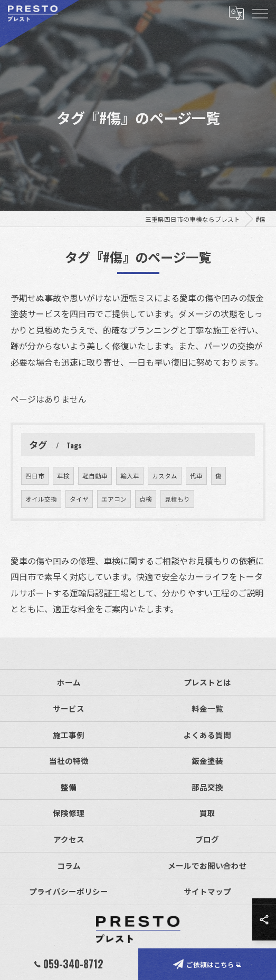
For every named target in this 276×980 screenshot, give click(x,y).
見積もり (177, 526)
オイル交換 (41, 526)
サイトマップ (207, 891)
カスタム (165, 503)
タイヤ (79, 526)
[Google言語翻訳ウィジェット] (236, 13)
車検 (63, 503)
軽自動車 (95, 503)
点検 (146, 526)
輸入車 (130, 503)
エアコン (114, 526)
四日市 (35, 503)
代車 (196, 503)
